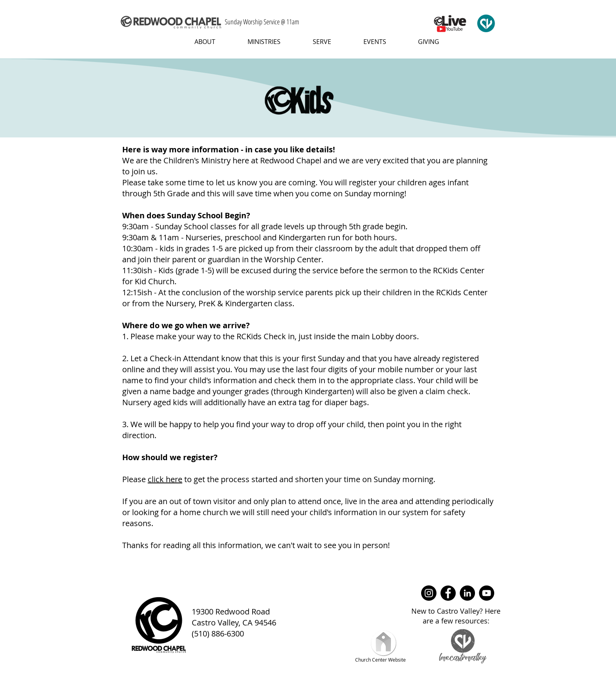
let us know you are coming (266, 182)
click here (165, 479)
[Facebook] (448, 593)
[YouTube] (487, 593)
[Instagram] (429, 593)
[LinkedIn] (467, 593)
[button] (199, 42)
